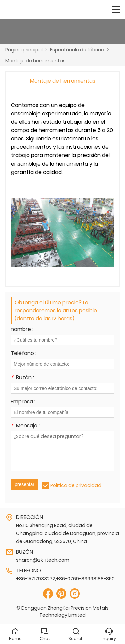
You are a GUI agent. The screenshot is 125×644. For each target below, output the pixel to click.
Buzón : (22, 378)
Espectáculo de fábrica (77, 50)
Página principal (24, 50)
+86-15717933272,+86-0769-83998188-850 (65, 579)
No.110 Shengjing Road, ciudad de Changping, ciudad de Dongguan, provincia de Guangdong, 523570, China (67, 533)
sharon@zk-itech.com (43, 560)
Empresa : (23, 402)
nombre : (22, 330)
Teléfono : (23, 354)
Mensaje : (25, 426)
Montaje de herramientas (35, 61)
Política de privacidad (76, 485)
